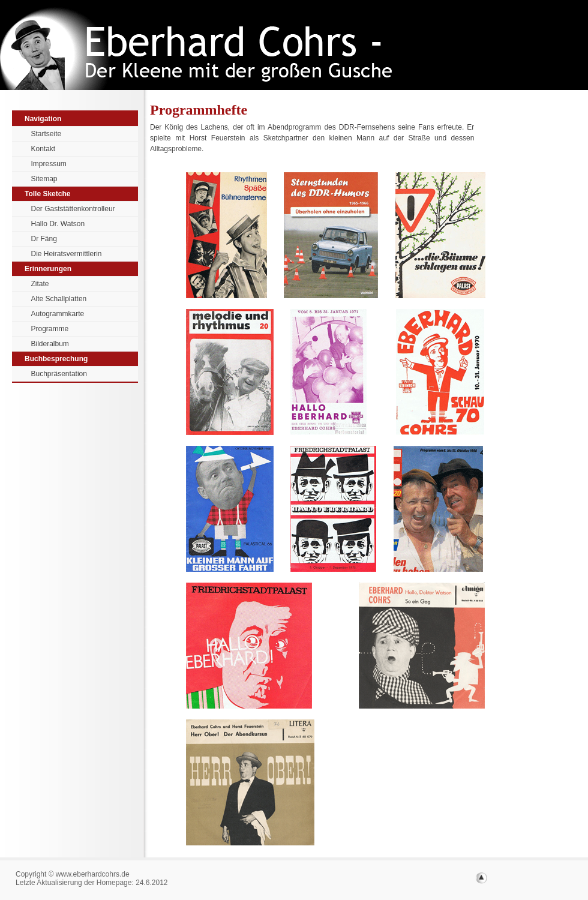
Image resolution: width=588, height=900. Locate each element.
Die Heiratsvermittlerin (67, 254)
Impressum (49, 164)
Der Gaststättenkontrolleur (73, 209)
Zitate (40, 284)
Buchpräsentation (59, 374)
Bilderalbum (50, 344)
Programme (50, 329)
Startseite (46, 134)
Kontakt (43, 149)
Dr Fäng (44, 239)
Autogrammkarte (58, 314)
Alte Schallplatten (59, 299)
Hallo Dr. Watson (58, 224)
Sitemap (44, 179)
